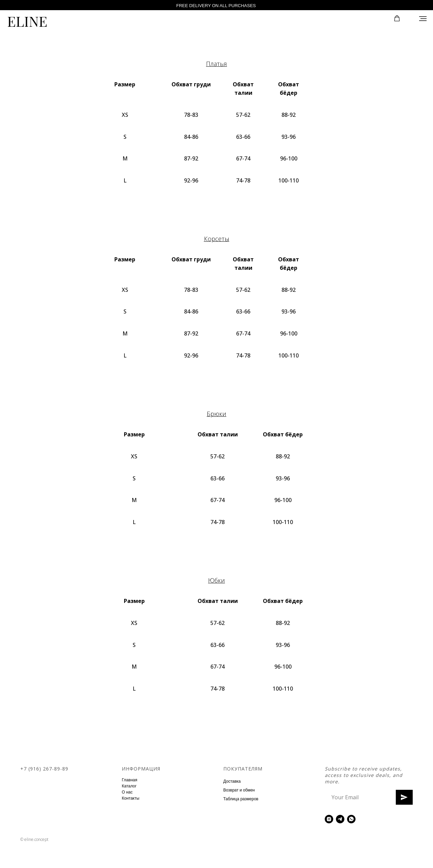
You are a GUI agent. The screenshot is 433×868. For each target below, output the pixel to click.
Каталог (129, 786)
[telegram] (340, 819)
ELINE (27, 21)
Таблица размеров (241, 799)
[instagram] (329, 819)
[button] (397, 18)
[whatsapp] (351, 819)
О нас (127, 792)
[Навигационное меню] (423, 19)
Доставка (232, 781)
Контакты (131, 798)
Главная (130, 780)
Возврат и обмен (239, 790)
